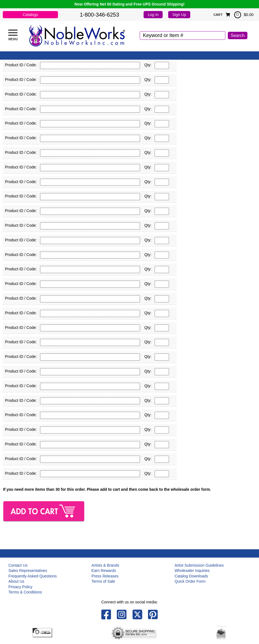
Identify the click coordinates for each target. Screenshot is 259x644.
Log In (153, 15)
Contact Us (18, 565)
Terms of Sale (103, 581)
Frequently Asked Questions (32, 576)
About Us (16, 581)
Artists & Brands (105, 565)
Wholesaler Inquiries (192, 571)
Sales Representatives (28, 571)
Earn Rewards (104, 571)
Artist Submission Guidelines (199, 565)
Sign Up (179, 15)
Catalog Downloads (191, 576)
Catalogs (30, 15)
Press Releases (105, 576)
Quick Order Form (190, 581)
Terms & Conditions (25, 592)
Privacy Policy (20, 587)
